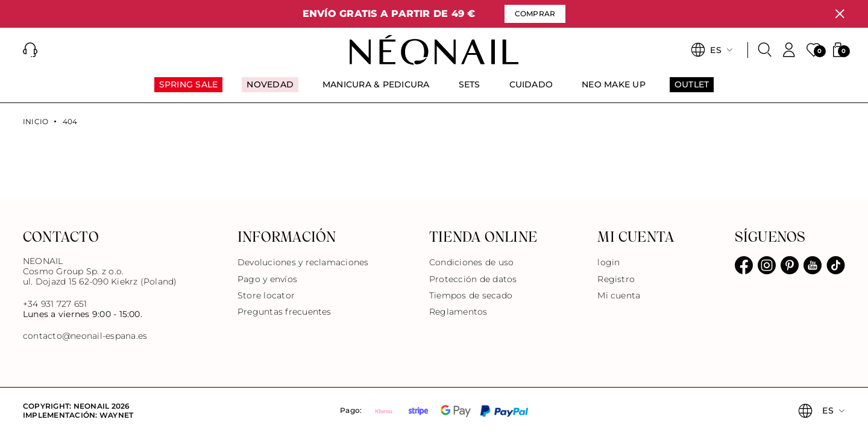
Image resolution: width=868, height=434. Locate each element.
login (609, 262)
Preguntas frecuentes (285, 312)
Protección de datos (473, 279)
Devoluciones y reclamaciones (303, 262)
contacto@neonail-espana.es (85, 336)
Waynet (116, 415)
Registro (616, 279)
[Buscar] (765, 50)
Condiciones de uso (471, 262)
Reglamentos (458, 312)
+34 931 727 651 (55, 304)
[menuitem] (189, 90)
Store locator (266, 295)
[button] (30, 50)
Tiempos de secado (471, 295)
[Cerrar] (840, 14)
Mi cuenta (619, 295)
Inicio (36, 122)
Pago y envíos (267, 279)
